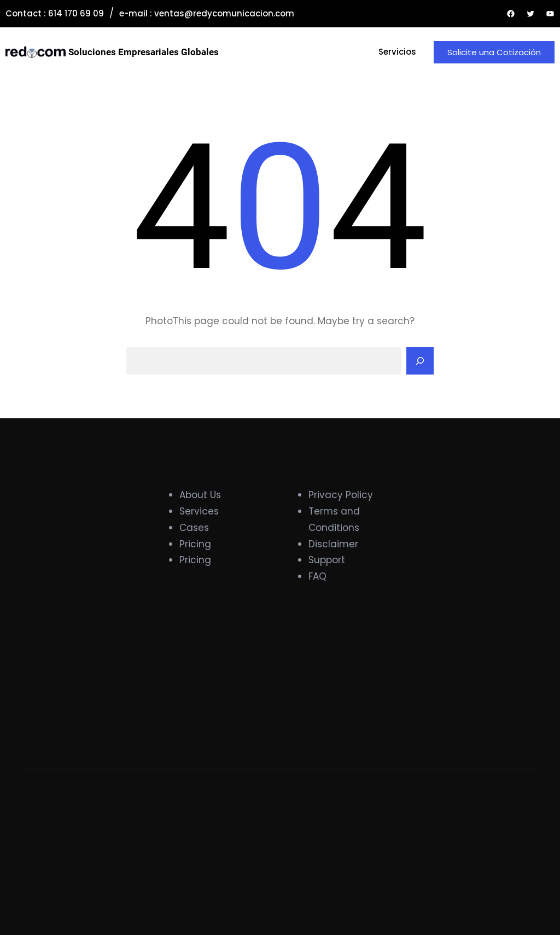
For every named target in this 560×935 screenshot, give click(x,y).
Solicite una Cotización (494, 52)
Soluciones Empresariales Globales (144, 52)
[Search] (420, 361)
